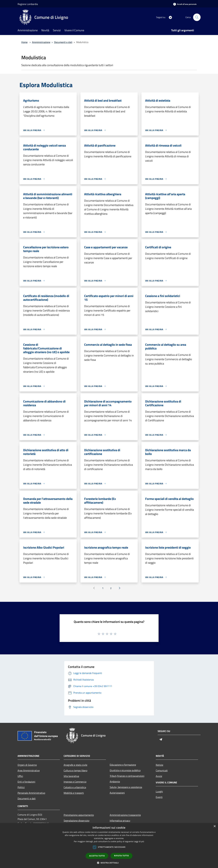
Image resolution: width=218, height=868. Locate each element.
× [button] (214, 826)
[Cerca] (197, 17)
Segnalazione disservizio (76, 821)
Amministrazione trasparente (125, 815)
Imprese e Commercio (75, 782)
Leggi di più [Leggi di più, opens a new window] (139, 841)
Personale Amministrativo (31, 793)
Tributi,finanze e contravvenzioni (127, 776)
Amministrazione (41, 42)
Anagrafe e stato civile (75, 765)
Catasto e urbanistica (75, 787)
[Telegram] (169, 17)
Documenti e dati (63, 42)
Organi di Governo (27, 765)
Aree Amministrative (29, 770)
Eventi (159, 797)
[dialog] (109, 846)
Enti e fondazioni (26, 782)
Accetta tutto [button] (97, 856)
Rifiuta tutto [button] (121, 856)
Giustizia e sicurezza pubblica (125, 770)
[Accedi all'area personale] (185, 4)
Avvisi (159, 776)
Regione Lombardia (28, 4)
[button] (109, 863)
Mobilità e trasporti (74, 793)
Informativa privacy (120, 821)
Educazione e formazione (123, 765)
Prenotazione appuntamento (79, 815)
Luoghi (159, 791)
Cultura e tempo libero (75, 770)
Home (24, 42)
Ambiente (115, 781)
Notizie (159, 765)
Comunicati (162, 770)
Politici (21, 787)
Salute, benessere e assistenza (126, 787)
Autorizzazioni (117, 793)
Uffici (20, 776)
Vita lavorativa (71, 776)
